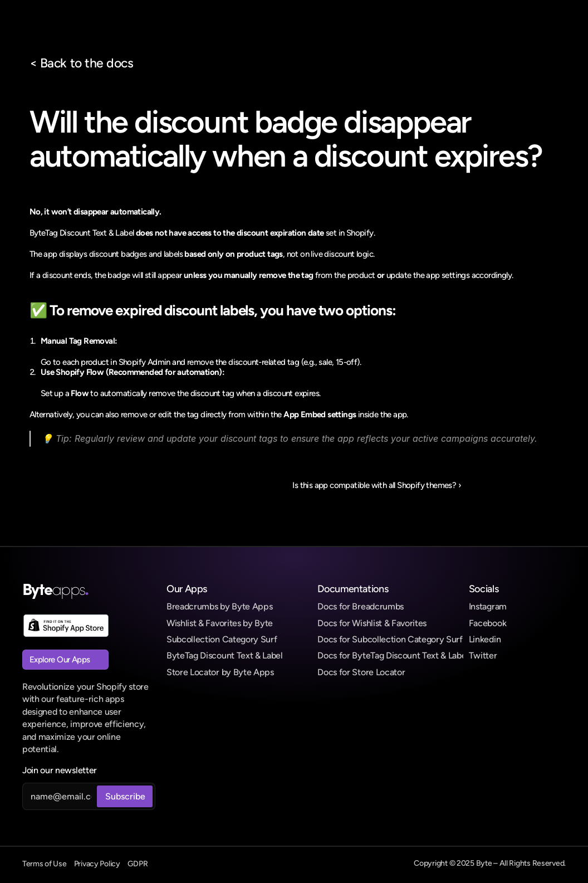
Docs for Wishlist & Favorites (372, 623)
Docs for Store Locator (361, 672)
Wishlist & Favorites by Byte (220, 623)
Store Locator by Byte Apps (220, 672)
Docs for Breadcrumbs (361, 606)
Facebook (487, 623)
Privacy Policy (97, 864)
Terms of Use (45, 864)
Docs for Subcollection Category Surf (390, 639)
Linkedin (485, 639)
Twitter (483, 655)
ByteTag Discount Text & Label (225, 655)
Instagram (488, 606)
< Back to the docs (82, 63)
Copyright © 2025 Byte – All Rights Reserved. (490, 863)
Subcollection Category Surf (222, 639)
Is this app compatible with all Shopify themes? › (377, 485)
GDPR (138, 864)
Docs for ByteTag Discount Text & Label (393, 655)
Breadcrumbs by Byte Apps (219, 606)
